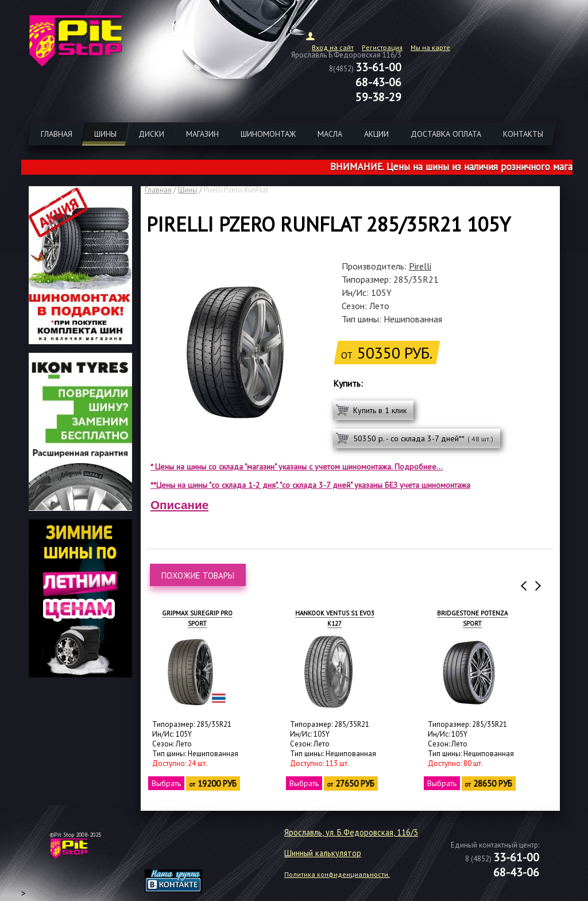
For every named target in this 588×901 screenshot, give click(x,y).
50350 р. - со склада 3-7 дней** (423, 438)
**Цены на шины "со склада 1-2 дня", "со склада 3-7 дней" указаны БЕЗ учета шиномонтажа (310, 485)
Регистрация (382, 47)
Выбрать (167, 783)
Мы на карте (430, 47)
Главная (158, 190)
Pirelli (420, 266)
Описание (179, 505)
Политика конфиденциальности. (337, 874)
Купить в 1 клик (380, 410)
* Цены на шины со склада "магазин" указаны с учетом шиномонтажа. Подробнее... (297, 467)
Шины (188, 190)
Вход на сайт (333, 47)
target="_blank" (188, 853)
